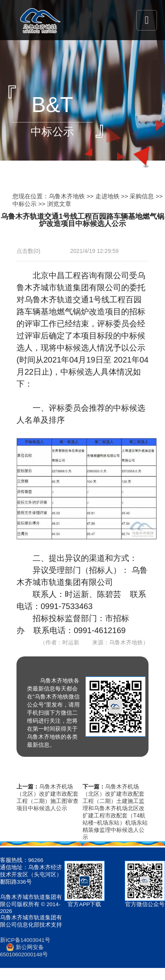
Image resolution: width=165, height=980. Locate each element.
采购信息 (142, 196)
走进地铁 (107, 196)
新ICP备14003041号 (25, 940)
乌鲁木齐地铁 (67, 196)
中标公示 (25, 204)
